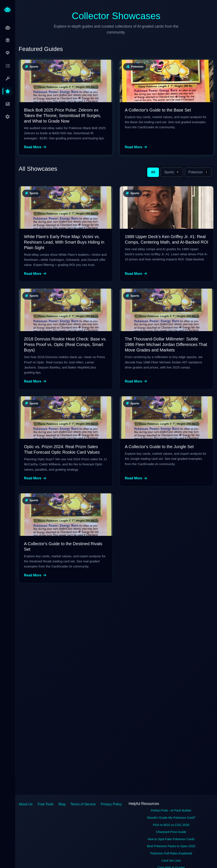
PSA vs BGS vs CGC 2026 (171, 825)
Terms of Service (83, 804)
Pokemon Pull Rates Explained (171, 853)
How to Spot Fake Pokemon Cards (171, 839)
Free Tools (46, 804)
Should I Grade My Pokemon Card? (171, 818)
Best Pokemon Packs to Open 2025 (171, 846)
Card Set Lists (171, 861)
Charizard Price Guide (171, 832)
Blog (62, 804)
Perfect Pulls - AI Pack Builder (171, 810)
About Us (26, 804)
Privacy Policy (111, 804)
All (153, 172)
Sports (172, 172)
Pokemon (198, 172)
